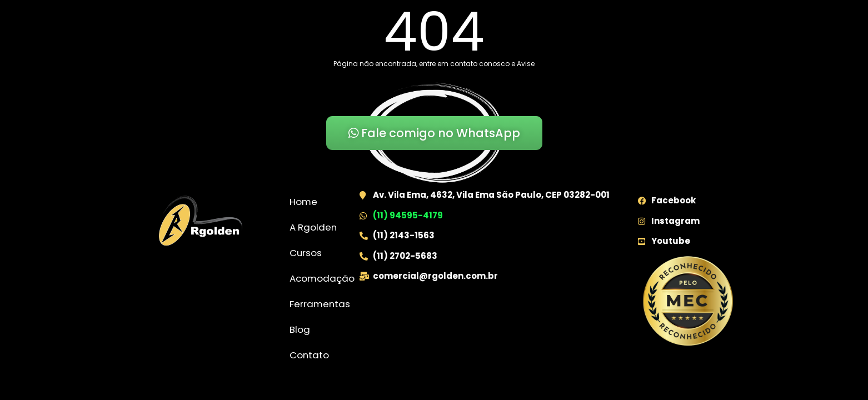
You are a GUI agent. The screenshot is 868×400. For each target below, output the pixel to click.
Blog (300, 329)
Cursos (306, 253)
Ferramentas (320, 304)
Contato (309, 355)
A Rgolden (313, 227)
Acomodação (322, 278)
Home (303, 202)
